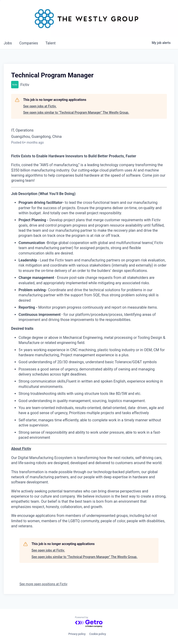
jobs (8, 43)
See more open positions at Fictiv (43, 584)
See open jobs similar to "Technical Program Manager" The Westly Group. (76, 112)
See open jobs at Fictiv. (40, 106)
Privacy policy (77, 634)
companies (29, 43)
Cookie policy (98, 634)
